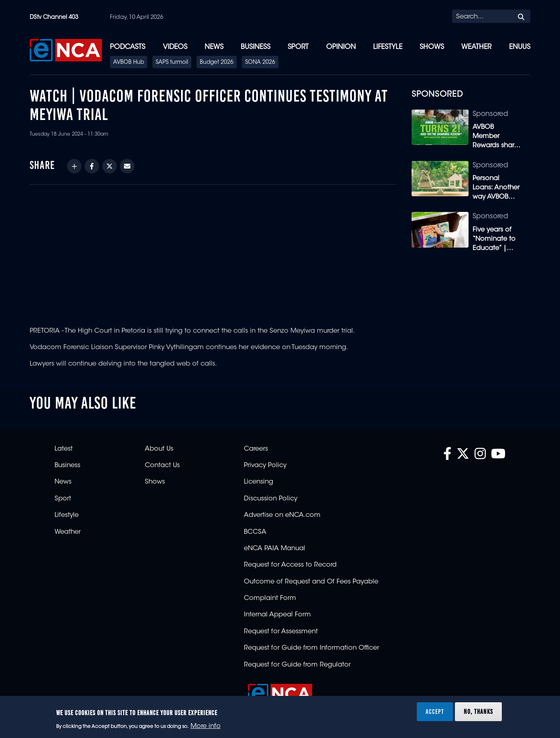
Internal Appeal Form (277, 615)
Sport (298, 47)
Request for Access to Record (290, 565)
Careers (256, 449)
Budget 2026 (217, 63)
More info (206, 726)
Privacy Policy (265, 466)
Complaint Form (270, 598)
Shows (432, 47)
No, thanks (478, 712)
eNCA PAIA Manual (275, 549)
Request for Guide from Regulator (297, 665)
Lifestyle (388, 47)
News (214, 47)
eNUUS (520, 47)
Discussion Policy (271, 499)
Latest (64, 449)
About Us (159, 449)
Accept (435, 712)
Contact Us (162, 466)
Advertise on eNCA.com (282, 515)
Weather (476, 47)
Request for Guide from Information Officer (311, 648)
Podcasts (128, 47)
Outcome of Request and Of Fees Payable (311, 582)
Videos (175, 47)
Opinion (341, 47)
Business (256, 47)
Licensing (259, 482)
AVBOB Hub (129, 63)
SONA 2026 (260, 63)
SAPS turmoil (172, 63)
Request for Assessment (281, 632)
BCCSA (255, 532)
